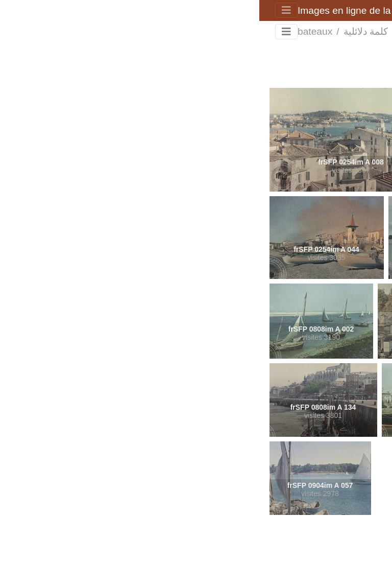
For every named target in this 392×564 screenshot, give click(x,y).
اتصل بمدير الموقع (169, 545)
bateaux (56, 31)
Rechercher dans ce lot (324, 55)
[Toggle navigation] (27, 10)
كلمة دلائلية (106, 31)
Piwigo (212, 545)
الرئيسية (145, 32)
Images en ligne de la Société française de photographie (161, 10)
